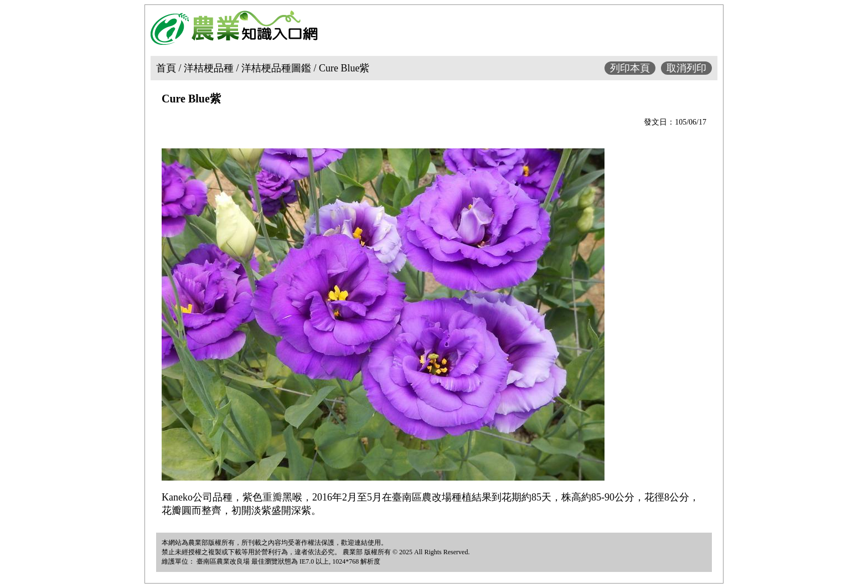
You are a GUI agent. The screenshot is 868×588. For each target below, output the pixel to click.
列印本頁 (630, 68)
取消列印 (686, 68)
